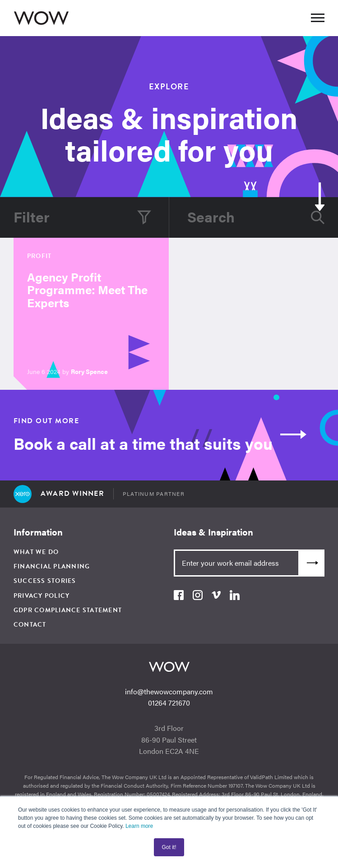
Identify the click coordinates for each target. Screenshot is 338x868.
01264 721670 (169, 703)
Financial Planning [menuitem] (52, 566)
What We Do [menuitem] (36, 552)
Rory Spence (89, 371)
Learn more (139, 826)
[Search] (247, 217)
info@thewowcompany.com (169, 691)
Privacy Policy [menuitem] (42, 596)
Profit (39, 256)
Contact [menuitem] (30, 625)
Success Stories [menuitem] (45, 581)
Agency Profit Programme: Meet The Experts (87, 290)
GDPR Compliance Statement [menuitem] (68, 610)
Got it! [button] (169, 847)
